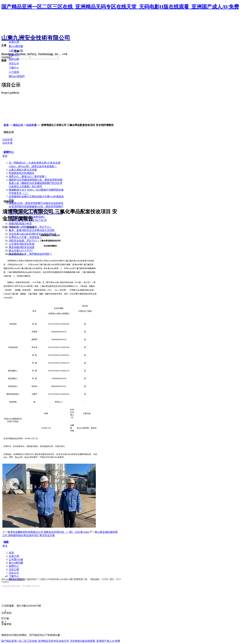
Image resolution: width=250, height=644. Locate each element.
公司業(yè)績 (16, 559)
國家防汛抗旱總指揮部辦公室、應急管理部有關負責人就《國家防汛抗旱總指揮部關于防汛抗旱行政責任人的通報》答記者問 (36, 183)
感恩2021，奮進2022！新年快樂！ (28, 176)
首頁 (6, 125)
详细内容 (9, 202)
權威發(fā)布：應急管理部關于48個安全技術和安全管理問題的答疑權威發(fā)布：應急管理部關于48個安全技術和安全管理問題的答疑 (36, 207)
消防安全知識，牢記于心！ (24, 241)
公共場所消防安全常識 (22, 244)
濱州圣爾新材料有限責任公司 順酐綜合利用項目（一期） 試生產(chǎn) (50, 532)
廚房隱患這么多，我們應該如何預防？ (30, 254)
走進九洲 (14, 556)
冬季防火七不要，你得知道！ (25, 237)
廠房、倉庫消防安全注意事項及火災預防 (32, 230)
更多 (5, 156)
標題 (6, 542)
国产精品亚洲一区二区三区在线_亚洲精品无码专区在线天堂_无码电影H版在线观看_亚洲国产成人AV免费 (120, 7)
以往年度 (32, 125)
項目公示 (18, 125)
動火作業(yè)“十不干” (21, 251)
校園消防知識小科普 (20, 224)
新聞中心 (9, 152)
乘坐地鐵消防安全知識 (22, 247)
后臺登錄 (6, 624)
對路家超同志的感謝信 (22, 173)
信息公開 (14, 569)
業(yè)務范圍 (16, 563)
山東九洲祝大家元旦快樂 (23, 170)
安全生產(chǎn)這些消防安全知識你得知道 (33, 234)
